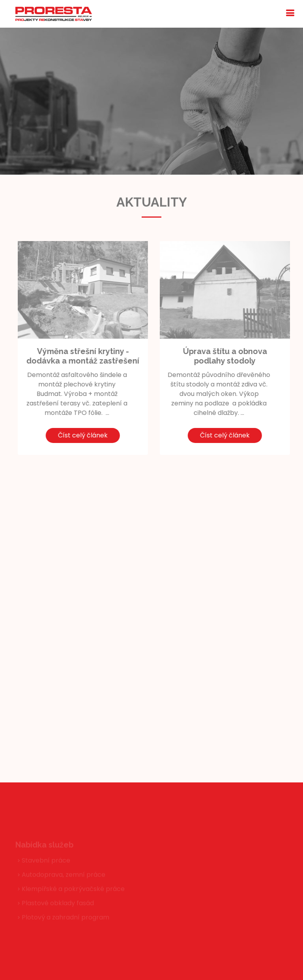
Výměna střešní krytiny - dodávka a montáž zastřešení (68, 356)
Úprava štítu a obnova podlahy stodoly (210, 356)
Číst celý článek (68, 435)
